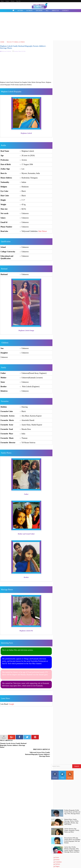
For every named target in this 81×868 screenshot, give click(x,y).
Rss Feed (70, 766)
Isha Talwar (43, 231)
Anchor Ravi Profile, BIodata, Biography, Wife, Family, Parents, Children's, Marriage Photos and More (72, 841)
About (2, 1)
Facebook (55, 766)
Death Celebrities (56, 864)
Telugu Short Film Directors (59, 862)
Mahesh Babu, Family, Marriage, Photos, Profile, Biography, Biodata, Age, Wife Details (71, 813)
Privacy (13, 1)
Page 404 (18, 1)
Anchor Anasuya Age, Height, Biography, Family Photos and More (72, 821)
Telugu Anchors (56, 855)
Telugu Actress (55, 851)
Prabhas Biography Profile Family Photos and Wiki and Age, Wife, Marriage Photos (72, 803)
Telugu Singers (55, 857)
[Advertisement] (40, 27)
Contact (7, 1)
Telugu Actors (55, 848)
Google (11, 704)
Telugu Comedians (56, 853)
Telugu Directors (56, 860)
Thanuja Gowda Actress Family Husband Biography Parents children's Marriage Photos (13, 745)
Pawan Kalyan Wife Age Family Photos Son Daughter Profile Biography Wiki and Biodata (72, 831)
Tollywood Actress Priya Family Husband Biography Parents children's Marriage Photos (39, 745)
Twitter (62, 766)
